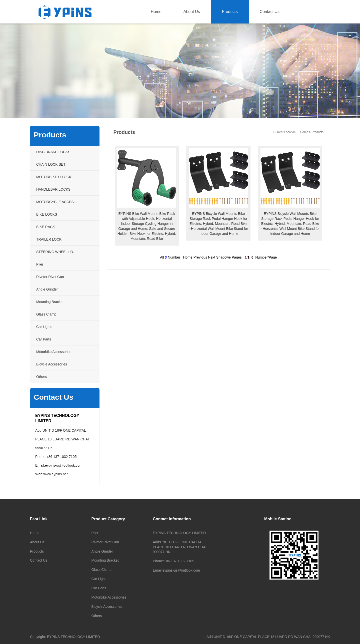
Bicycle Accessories (107, 607)
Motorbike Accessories (109, 597)
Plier (95, 533)
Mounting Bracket (105, 560)
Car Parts (99, 588)
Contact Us (270, 12)
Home (156, 12)
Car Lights (99, 579)
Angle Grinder (102, 551)
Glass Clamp (101, 570)
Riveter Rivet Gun (105, 542)
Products (230, 12)
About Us (192, 12)
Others (97, 616)
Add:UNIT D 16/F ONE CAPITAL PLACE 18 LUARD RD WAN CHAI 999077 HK (268, 637)
